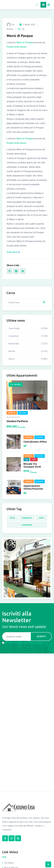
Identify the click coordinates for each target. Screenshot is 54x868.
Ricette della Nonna (16, 47)
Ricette (10, 29)
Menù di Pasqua (25, 42)
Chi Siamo (9, 863)
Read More (12, 252)
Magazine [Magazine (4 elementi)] (27, 518)
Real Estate (28, 344)
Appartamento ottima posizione (33, 487)
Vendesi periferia (17, 421)
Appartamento (13, 417)
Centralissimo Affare (35, 442)
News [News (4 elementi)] (41, 518)
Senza (28, 359)
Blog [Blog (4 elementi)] (12, 518)
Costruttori (28, 336)
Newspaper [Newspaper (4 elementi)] (27, 525)
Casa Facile (28, 328)
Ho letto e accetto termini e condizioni (24, 643)
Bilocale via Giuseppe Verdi (32, 465)
